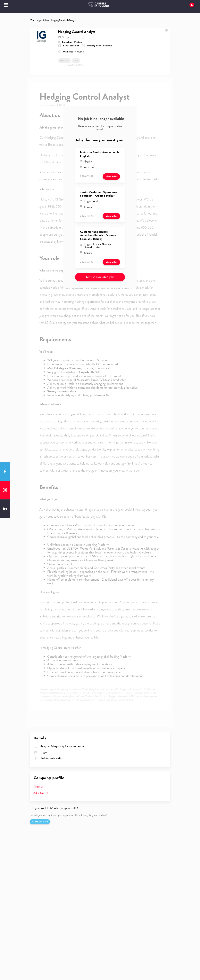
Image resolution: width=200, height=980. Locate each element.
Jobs (45, 20)
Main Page (35, 20)
